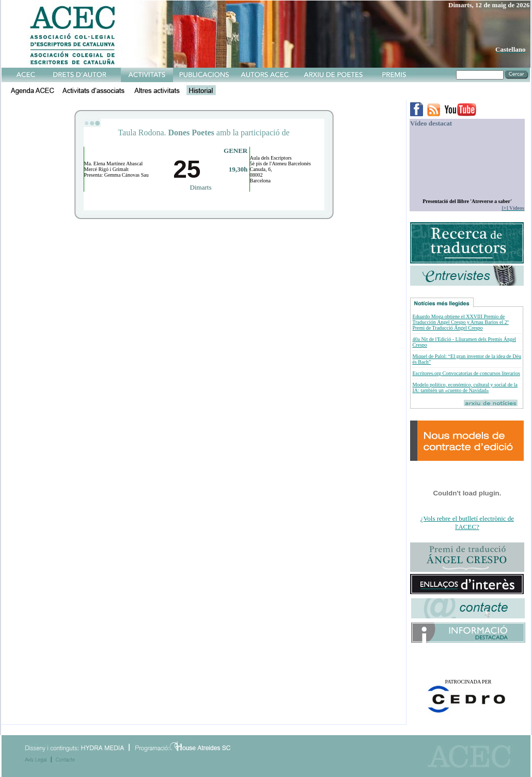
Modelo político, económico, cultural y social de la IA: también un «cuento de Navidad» (465, 387)
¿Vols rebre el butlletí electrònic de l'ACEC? (467, 523)
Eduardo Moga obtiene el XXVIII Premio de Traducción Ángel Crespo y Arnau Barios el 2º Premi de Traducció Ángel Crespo (460, 322)
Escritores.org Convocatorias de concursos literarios (466, 373)
